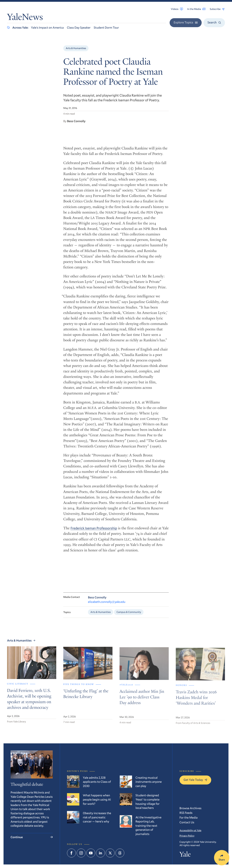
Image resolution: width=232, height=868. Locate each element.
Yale (185, 855)
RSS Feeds (186, 813)
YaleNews (25, 18)
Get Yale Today (195, 780)
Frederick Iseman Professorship (94, 531)
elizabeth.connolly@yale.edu (107, 605)
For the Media (189, 817)
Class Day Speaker (79, 27)
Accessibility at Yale (190, 830)
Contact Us (187, 822)
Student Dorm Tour (106, 27)
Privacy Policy (187, 836)
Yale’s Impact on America (47, 27)
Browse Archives (190, 808)
